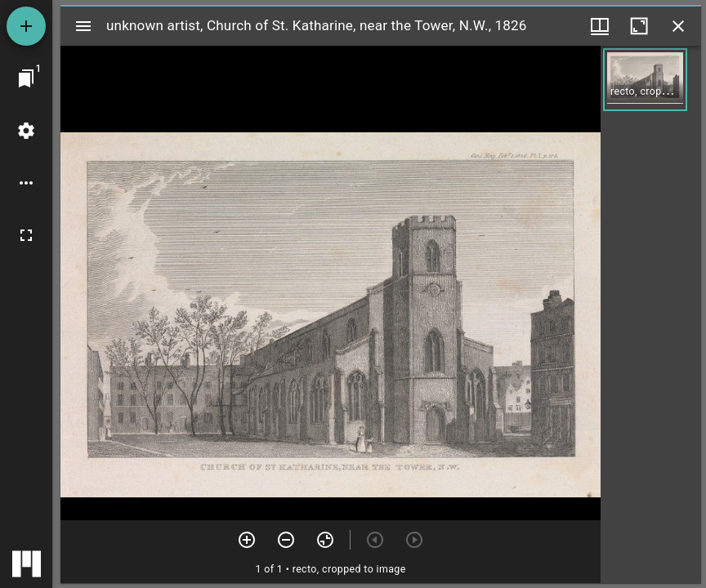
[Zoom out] (286, 540)
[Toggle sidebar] (83, 26)
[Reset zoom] (325, 540)
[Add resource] (26, 26)
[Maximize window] (639, 26)
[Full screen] (26, 235)
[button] (645, 80)
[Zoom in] (247, 540)
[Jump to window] (26, 78)
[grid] (651, 314)
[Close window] (678, 26)
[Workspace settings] (26, 131)
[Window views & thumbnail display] (600, 26)
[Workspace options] (26, 183)
